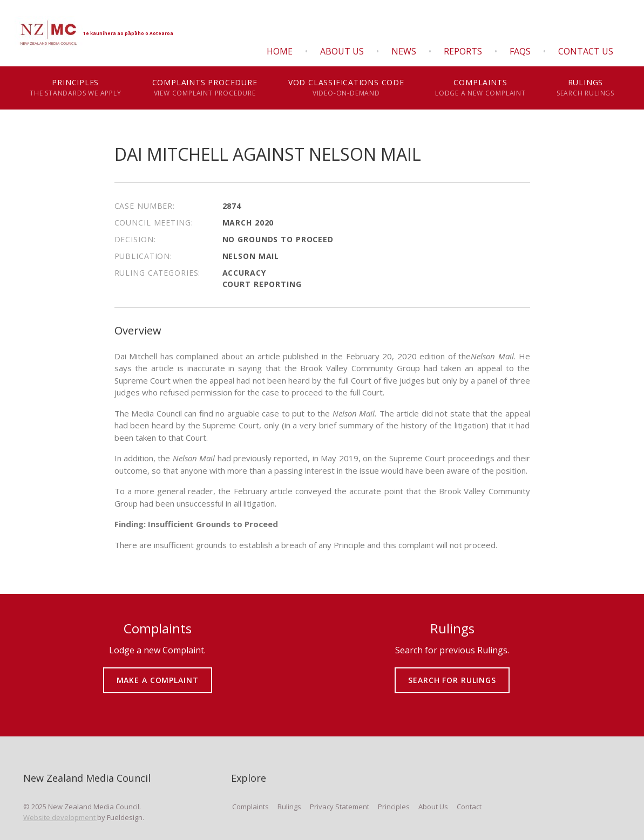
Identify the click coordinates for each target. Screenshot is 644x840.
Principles (76, 88)
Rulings (585, 88)
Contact (469, 807)
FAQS (520, 51)
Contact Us (586, 51)
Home (280, 51)
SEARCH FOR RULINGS (452, 672)
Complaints (480, 88)
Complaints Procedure (205, 88)
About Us (342, 51)
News (404, 51)
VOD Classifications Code (346, 88)
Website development (60, 817)
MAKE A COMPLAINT (157, 672)
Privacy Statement (340, 807)
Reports (463, 51)
